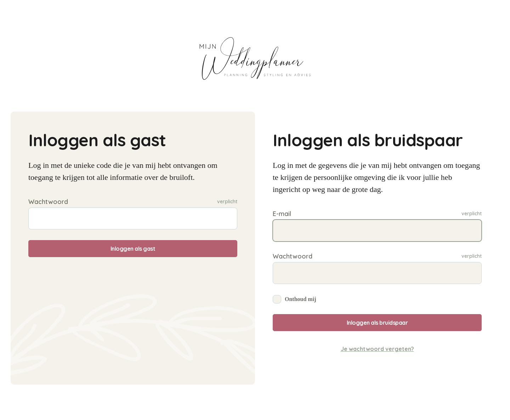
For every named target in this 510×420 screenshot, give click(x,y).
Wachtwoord (48, 202)
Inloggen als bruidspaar (377, 323)
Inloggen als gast (133, 249)
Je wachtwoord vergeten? (377, 349)
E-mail (282, 214)
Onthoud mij (300, 299)
